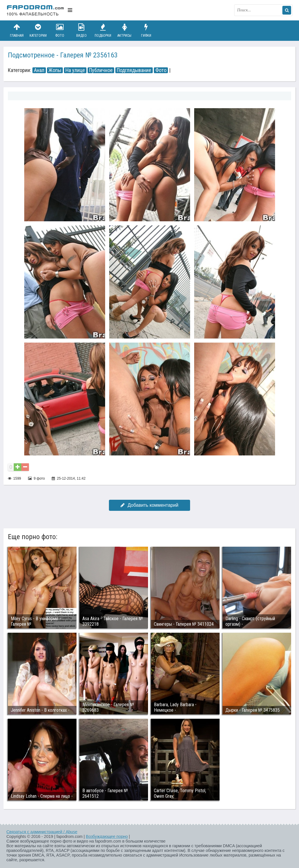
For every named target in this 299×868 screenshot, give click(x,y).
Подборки (103, 30)
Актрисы (124, 30)
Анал (39, 70)
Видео (81, 30)
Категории (38, 30)
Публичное (101, 70)
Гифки (146, 30)
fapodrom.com (36, 10)
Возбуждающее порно (107, 837)
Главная (17, 30)
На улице (75, 70)
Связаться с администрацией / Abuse (42, 832)
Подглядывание (134, 70)
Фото (60, 30)
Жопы (55, 70)
